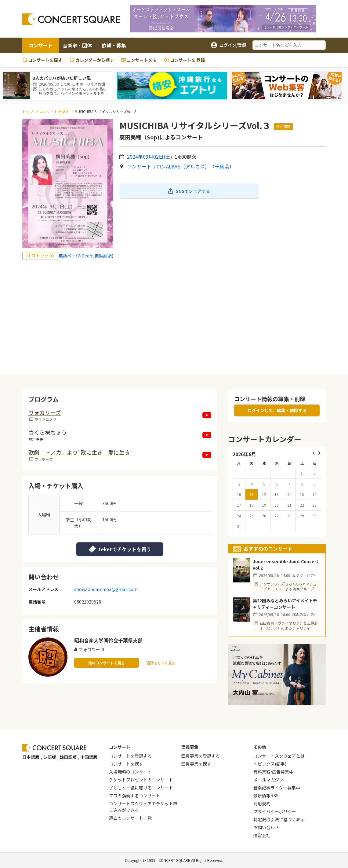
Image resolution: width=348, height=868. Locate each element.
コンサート (41, 45)
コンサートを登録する (130, 756)
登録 (184, 60)
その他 (260, 747)
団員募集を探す (196, 764)
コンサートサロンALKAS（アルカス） (168, 166)
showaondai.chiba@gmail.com (106, 589)
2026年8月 (244, 454)
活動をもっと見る (161, 663)
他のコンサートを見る (107, 663)
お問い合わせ (266, 827)
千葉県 (222, 166)
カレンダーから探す (92, 60)
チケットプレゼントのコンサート (141, 780)
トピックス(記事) (270, 764)
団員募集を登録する (201, 756)
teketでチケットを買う (120, 549)
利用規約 (262, 803)
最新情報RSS (266, 796)
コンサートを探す (42, 60)
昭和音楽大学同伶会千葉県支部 (108, 640)
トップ (28, 111)
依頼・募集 (114, 45)
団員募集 (190, 747)
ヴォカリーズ (45, 412)
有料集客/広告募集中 (273, 772)
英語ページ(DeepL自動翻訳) (86, 256)
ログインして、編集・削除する (277, 410)
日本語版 (31, 757)
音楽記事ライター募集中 (277, 788)
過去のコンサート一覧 (130, 818)
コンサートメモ (139, 60)
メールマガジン (268, 780)
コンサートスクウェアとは (279, 756)
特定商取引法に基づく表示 (279, 819)
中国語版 (89, 757)
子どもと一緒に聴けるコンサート (141, 788)
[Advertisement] (174, 317)
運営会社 (262, 835)
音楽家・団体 (77, 45)
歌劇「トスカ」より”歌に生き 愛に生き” (81, 452)
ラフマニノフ (45, 419)
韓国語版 (68, 757)
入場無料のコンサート (130, 772)
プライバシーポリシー (275, 811)
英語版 (49, 757)
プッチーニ (44, 459)
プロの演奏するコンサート (135, 796)
